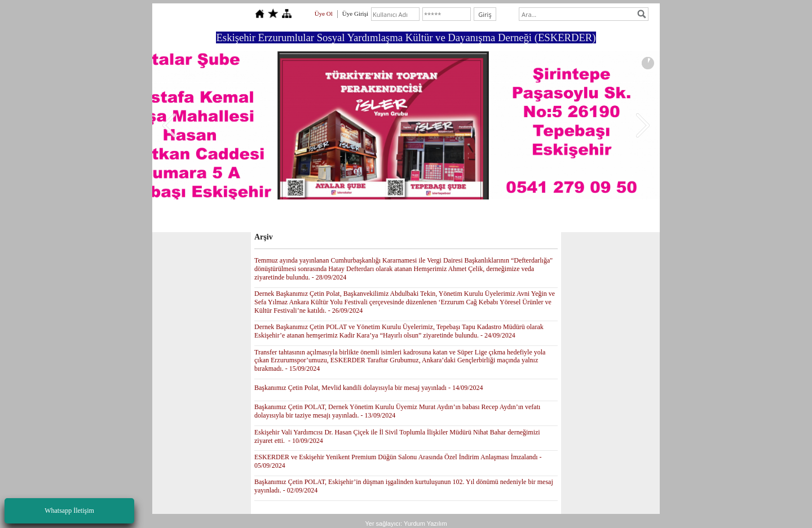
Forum (367, 218)
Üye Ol (324, 14)
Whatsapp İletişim (69, 511)
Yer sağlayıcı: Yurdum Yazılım (406, 523)
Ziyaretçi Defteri (457, 218)
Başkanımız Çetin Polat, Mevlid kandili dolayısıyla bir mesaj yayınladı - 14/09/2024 (369, 388)
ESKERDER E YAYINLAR (564, 218)
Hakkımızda (328, 218)
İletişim (503, 218)
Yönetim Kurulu (275, 218)
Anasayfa (227, 218)
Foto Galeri (405, 218)
